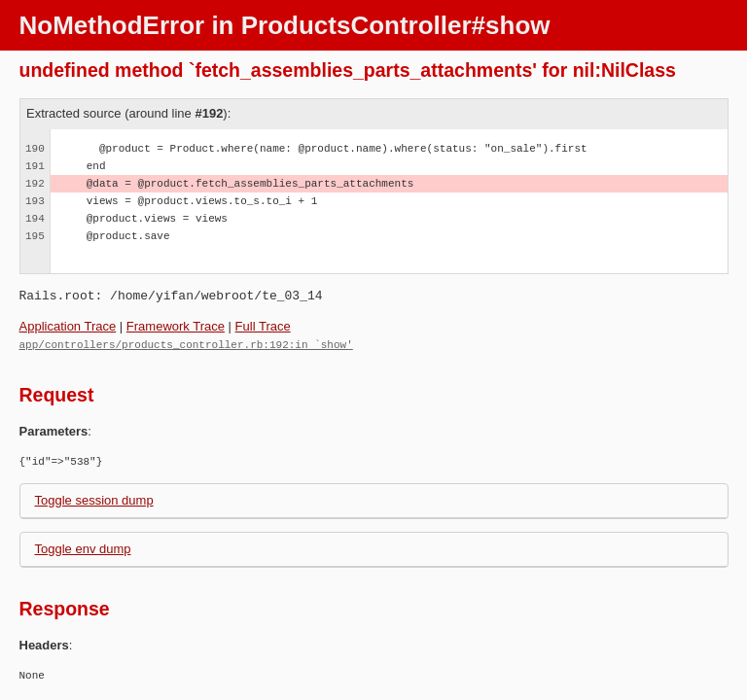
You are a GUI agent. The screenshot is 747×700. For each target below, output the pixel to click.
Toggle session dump (94, 499)
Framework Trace (176, 326)
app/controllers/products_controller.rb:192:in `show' (186, 344)
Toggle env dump (83, 548)
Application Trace (68, 326)
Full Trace (263, 326)
